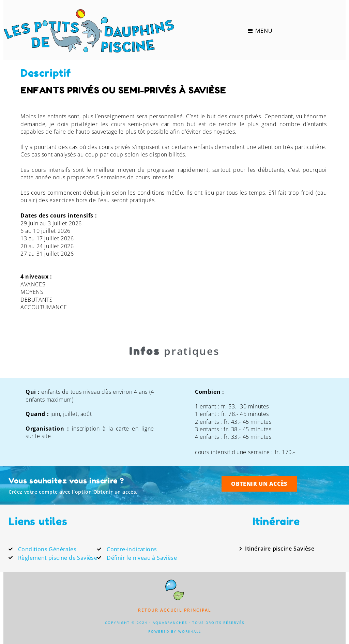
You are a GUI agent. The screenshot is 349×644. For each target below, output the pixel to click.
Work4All (190, 631)
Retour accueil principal (175, 610)
